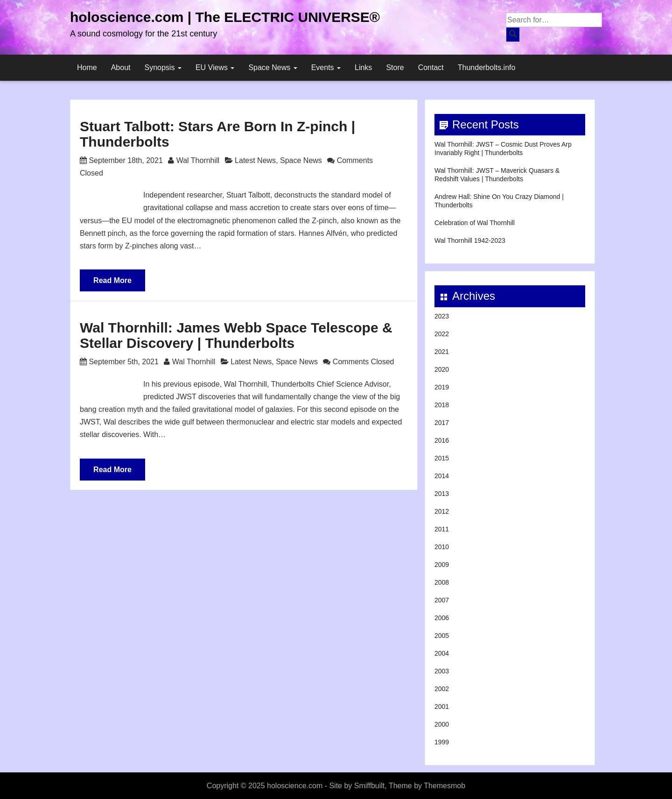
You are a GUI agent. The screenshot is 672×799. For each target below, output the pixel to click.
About (121, 67)
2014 (442, 476)
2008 (442, 582)
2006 (442, 618)
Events (326, 67)
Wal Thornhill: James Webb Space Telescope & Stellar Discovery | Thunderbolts (236, 335)
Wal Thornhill (198, 160)
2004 (442, 653)
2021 (442, 352)
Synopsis (163, 67)
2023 (442, 316)
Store (395, 67)
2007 (442, 600)
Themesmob (444, 786)
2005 (442, 636)
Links (363, 67)
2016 (442, 440)
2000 (442, 724)
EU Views (215, 67)
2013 (442, 494)
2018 (442, 405)
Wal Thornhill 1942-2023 (470, 240)
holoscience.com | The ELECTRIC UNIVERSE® (225, 17)
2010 (442, 547)
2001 (442, 707)
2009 (442, 565)
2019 (442, 387)
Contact (431, 67)
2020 (442, 369)
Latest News (255, 160)
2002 (442, 689)
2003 (442, 671)
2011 (442, 529)
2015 (442, 458)
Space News (273, 67)
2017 (442, 423)
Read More (112, 280)
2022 (442, 334)
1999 (442, 742)
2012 (442, 511)
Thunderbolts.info (487, 67)
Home (87, 67)
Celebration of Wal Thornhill (475, 223)
